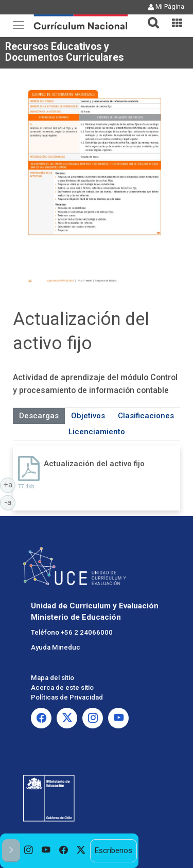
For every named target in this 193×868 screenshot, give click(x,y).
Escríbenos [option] (113, 850)
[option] (29, 851)
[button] (149, 16)
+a (10, 484)
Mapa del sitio (52, 678)
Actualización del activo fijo (94, 464)
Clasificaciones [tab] (146, 416)
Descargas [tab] (39, 416)
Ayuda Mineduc (56, 647)
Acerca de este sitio (62, 687)
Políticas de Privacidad (67, 697)
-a (10, 502)
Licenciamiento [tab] (97, 432)
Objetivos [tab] (88, 416)
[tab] (149, 17)
